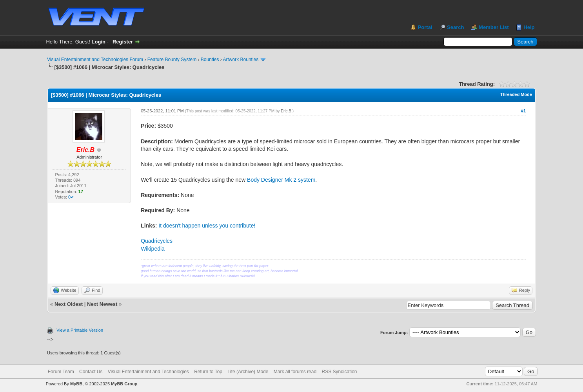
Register (123, 42)
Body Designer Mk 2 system (281, 180)
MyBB (76, 384)
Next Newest (102, 304)
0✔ (71, 197)
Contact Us (91, 372)
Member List (494, 27)
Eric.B (286, 111)
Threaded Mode (516, 94)
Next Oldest (69, 304)
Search (455, 27)
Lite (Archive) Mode (248, 372)
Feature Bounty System (172, 60)
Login (99, 42)
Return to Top (208, 372)
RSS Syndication (339, 372)
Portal (425, 27)
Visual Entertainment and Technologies (148, 372)
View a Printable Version (80, 330)
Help (529, 27)
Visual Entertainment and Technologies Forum (95, 60)
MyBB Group (124, 384)
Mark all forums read (295, 372)
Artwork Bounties (241, 60)
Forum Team (61, 372)
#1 (523, 111)
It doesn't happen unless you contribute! (207, 226)
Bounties (210, 60)
